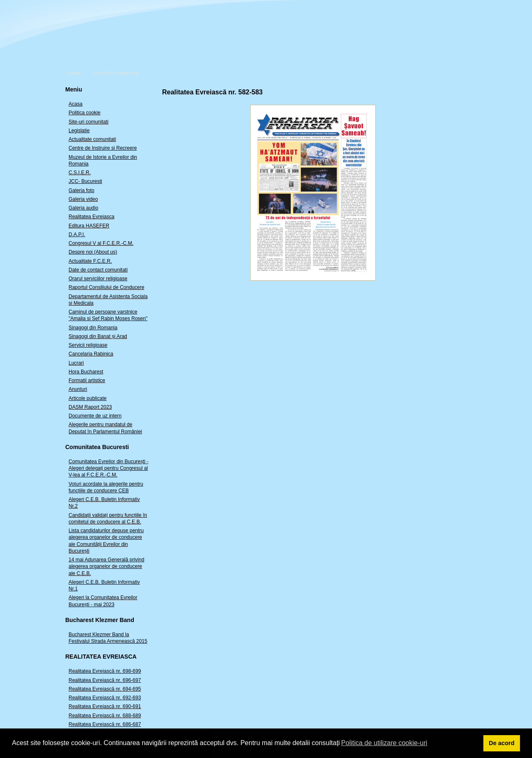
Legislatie (79, 131)
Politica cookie (85, 113)
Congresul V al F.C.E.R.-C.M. (101, 243)
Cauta (73, 73)
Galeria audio (83, 208)
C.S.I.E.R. (80, 173)
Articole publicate (87, 398)
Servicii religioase (88, 345)
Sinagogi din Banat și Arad (98, 336)
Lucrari (76, 363)
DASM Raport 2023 (90, 407)
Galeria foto (81, 190)
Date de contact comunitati (98, 270)
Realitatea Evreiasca (91, 217)
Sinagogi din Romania (93, 328)
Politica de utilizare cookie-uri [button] (384, 743)
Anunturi (78, 389)
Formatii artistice (87, 380)
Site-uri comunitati (89, 122)
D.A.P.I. (77, 235)
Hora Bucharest (86, 372)
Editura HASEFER (89, 226)
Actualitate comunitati (92, 139)
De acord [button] (502, 743)
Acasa (75, 104)
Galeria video (83, 199)
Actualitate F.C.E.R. (90, 261)
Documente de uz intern (95, 416)
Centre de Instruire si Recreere (103, 148)
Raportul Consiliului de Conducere (106, 287)
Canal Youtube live (116, 73)
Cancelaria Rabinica (91, 354)
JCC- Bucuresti (85, 181)
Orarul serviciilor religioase (98, 279)
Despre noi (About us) (93, 252)
